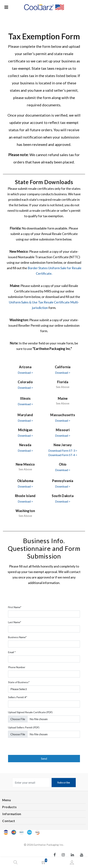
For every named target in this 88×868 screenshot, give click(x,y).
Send (44, 758)
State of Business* (19, 682)
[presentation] (36, 748)
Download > (25, 373)
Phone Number (17, 667)
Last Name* (15, 622)
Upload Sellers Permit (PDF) (24, 727)
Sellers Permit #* (18, 697)
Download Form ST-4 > (63, 455)
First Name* (15, 607)
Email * (12, 652)
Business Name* (17, 637)
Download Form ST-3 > (63, 450)
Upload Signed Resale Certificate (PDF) (30, 712)
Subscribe (64, 782)
